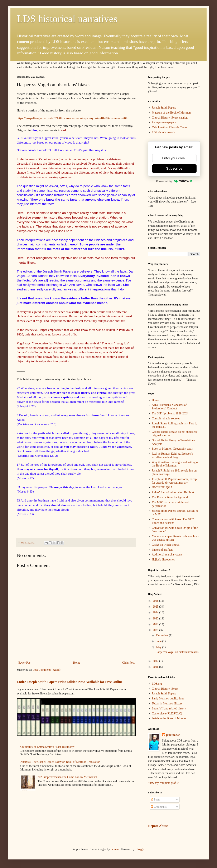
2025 (156, 607)
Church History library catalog (170, 118)
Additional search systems (167, 555)
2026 (156, 601)
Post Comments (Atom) (47, 670)
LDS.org (157, 684)
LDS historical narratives (67, 19)
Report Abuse (158, 826)
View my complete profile (163, 783)
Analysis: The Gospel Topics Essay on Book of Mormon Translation (60, 762)
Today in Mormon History (167, 704)
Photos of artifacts (163, 550)
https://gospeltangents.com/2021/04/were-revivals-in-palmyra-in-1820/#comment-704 (72, 118)
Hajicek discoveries (163, 560)
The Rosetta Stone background (170, 497)
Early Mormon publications (168, 699)
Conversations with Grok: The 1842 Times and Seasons (173, 521)
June (159, 641)
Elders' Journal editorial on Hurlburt (173, 492)
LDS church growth (163, 132)
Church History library (165, 689)
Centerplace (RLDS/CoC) (167, 714)
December (162, 635)
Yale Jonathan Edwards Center (170, 127)
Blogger (140, 849)
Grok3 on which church (166, 545)
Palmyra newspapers (164, 122)
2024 (156, 612)
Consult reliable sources (166, 418)
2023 (156, 618)
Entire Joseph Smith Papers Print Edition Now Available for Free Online (70, 682)
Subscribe (174, 168)
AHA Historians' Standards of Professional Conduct (169, 407)
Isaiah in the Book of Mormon (170, 718)
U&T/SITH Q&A (162, 487)
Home (77, 663)
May (159, 647)
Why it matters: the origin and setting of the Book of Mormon (175, 464)
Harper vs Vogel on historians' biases (177, 652)
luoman (115, 849)
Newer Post (25, 663)
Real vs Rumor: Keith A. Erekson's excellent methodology (172, 455)
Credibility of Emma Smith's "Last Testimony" (48, 747)
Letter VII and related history (169, 709)
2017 (156, 661)
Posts (155, 800)
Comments (159, 807)
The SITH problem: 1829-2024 (170, 413)
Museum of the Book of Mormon (171, 113)
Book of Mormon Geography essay (173, 449)
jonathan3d (173, 735)
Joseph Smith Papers (164, 108)
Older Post (129, 663)
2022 (156, 624)
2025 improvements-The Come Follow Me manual (67, 777)
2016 (156, 667)
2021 (156, 630)
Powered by (174, 181)
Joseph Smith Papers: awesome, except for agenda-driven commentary (175, 481)
